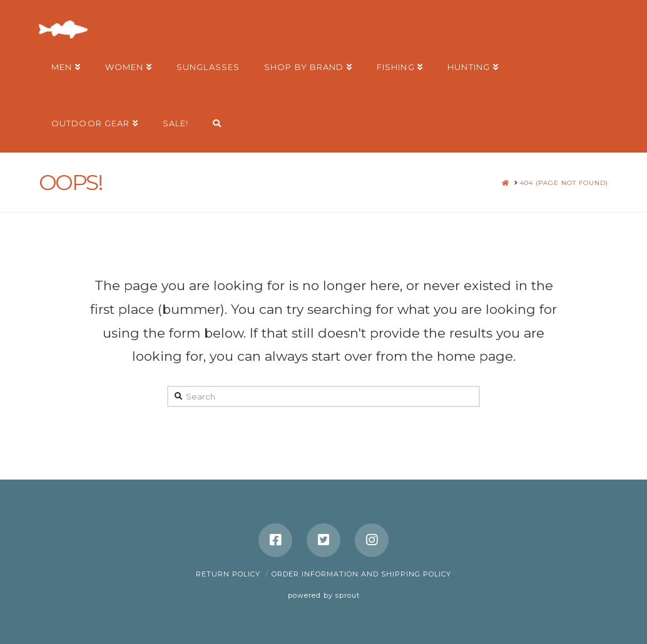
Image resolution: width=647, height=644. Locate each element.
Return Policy (228, 574)
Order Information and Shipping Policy (361, 574)
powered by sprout (324, 595)
